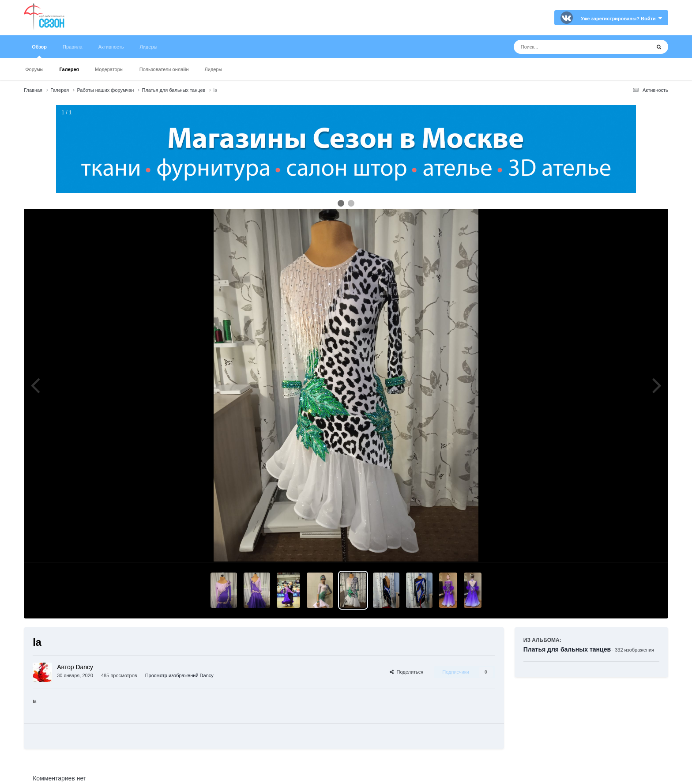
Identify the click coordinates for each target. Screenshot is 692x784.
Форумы (34, 69)
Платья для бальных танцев (567, 649)
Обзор (39, 51)
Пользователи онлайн (164, 69)
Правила (73, 47)
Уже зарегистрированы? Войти (621, 19)
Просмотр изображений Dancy (179, 675)
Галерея (69, 69)
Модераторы (109, 69)
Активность (111, 47)
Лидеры (214, 69)
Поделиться (406, 672)
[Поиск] (566, 47)
